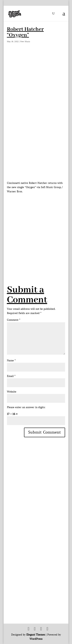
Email (11, 376)
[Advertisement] (36, 230)
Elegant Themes (36, 635)
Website (12, 392)
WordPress (36, 639)
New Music (25, 41)
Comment (14, 320)
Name (11, 361)
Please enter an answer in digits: (26, 407)
